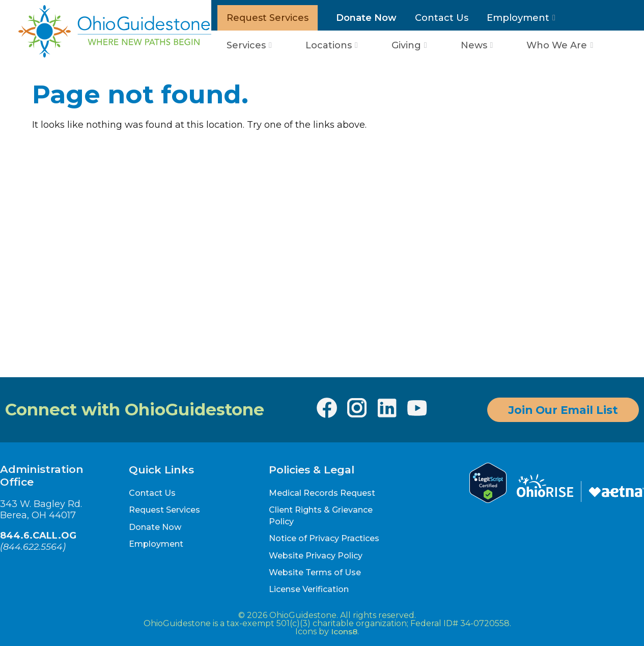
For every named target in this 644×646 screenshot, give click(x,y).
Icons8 (344, 631)
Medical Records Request (322, 493)
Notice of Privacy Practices (324, 538)
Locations (329, 45)
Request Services (268, 18)
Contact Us (442, 18)
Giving (406, 45)
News (474, 45)
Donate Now (366, 18)
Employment (518, 18)
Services (246, 45)
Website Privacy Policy (316, 556)
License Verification (309, 589)
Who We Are (557, 45)
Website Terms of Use (315, 572)
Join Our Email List (563, 410)
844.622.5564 (33, 546)
